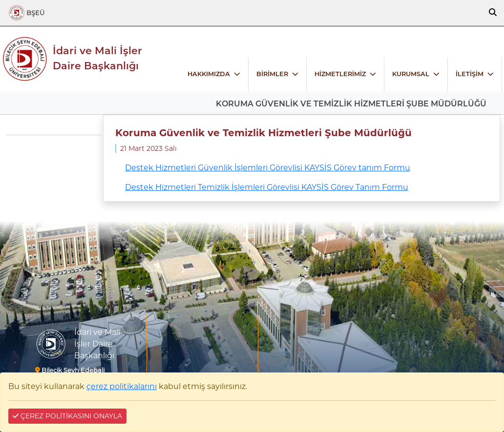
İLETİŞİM (470, 74)
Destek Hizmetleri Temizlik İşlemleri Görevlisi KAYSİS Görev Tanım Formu (267, 187)
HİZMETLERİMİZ (340, 74)
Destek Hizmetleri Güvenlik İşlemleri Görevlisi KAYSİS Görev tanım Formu (268, 168)
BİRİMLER (272, 74)
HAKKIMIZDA (209, 74)
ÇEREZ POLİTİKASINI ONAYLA (67, 416)
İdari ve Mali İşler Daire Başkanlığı (97, 58)
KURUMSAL (411, 74)
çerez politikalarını (122, 386)
